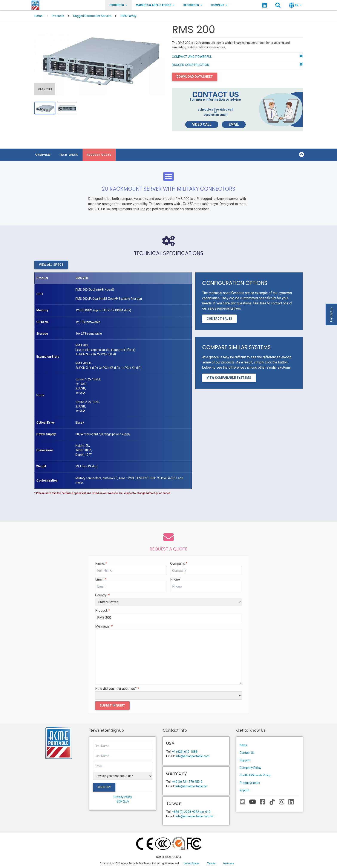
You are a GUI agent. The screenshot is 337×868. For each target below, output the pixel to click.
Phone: (175, 579)
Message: (104, 626)
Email (234, 124)
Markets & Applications (155, 5)
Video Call (202, 124)
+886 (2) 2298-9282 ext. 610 (191, 812)
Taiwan (211, 863)
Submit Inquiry (112, 705)
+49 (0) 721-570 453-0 (187, 782)
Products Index (250, 783)
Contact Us (247, 753)
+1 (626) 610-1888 (185, 752)
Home (38, 16)
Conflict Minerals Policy (255, 775)
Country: (102, 595)
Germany (228, 863)
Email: (101, 579)
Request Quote (99, 155)
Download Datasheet (195, 77)
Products (118, 5)
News (243, 745)
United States (192, 863)
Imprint (244, 790)
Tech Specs (69, 155)
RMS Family (129, 16)
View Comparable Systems (229, 378)
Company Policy (250, 768)
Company (219, 5)
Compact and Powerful (237, 57)
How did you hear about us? (117, 689)
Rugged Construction (237, 65)
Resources (193, 5)
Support (245, 760)
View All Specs (51, 265)
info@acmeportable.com (193, 756)
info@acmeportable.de (191, 786)
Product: (103, 610)
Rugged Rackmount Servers (92, 16)
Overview (43, 155)
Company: (179, 563)
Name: (101, 563)
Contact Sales (220, 319)
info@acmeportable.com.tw (195, 816)
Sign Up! (104, 787)
